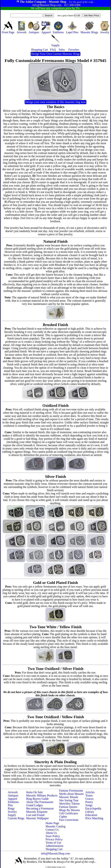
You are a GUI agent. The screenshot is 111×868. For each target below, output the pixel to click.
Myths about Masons (71, 794)
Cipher (63, 817)
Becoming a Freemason (40, 808)
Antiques (13, 795)
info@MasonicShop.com (55, 853)
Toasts (89, 795)
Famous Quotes (68, 807)
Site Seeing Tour (69, 800)
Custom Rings (16, 818)
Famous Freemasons (71, 791)
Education (91, 815)
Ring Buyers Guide (37, 799)
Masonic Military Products (42, 795)
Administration (54, 846)
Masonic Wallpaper (37, 818)
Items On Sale (34, 792)
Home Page (52, 823)
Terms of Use (53, 843)
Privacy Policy (54, 839)
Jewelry (12, 812)
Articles (90, 792)
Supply (12, 815)
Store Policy (53, 836)
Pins (10, 805)
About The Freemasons (40, 802)
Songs (89, 805)
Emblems (13, 802)
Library (90, 812)
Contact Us (52, 830)
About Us (51, 833)
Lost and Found (35, 815)
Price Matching (94, 818)
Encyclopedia (93, 808)
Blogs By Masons (70, 810)
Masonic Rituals (69, 797)
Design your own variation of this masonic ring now (55, 102)
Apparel (13, 799)
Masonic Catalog (55, 826)
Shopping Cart (54, 849)
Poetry (89, 802)
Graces (89, 799)
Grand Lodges (34, 805)
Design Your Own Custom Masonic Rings (55, 54)
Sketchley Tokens (69, 804)
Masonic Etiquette (37, 812)
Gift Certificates (69, 813)
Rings (11, 808)
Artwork (13, 792)
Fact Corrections (69, 820)
